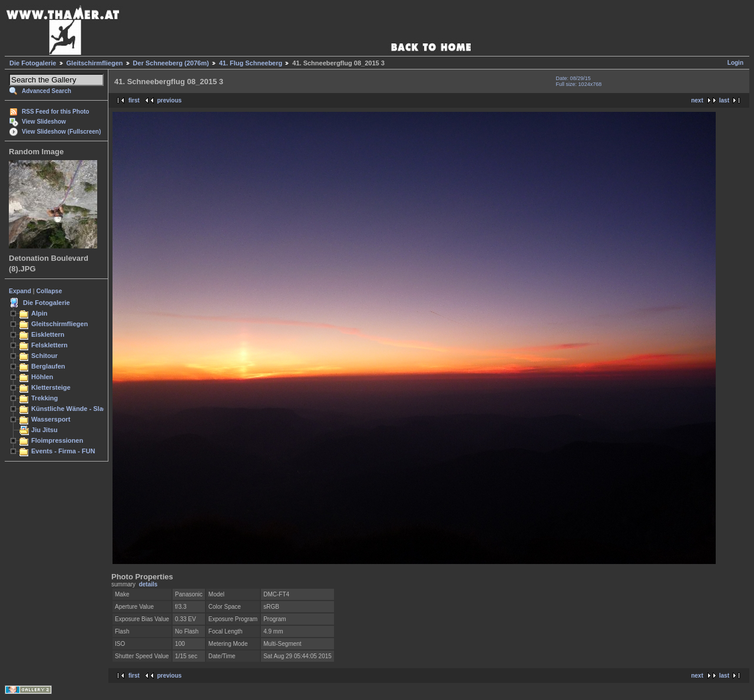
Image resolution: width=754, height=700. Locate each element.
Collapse (49, 291)
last (724, 100)
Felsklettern (49, 345)
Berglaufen (48, 366)
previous (170, 100)
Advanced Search (47, 91)
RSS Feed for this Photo (55, 112)
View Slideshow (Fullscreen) (61, 132)
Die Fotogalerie (33, 63)
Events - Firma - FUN (63, 451)
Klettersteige (51, 387)
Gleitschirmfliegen (95, 63)
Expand (20, 291)
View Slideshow (44, 122)
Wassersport (51, 419)
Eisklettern (48, 334)
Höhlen (42, 377)
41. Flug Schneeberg (251, 63)
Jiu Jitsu (44, 430)
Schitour (44, 356)
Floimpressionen (57, 440)
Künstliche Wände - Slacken (75, 409)
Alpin (39, 313)
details (148, 584)
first (134, 100)
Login (735, 63)
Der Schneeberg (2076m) (171, 63)
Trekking (44, 398)
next (697, 100)
